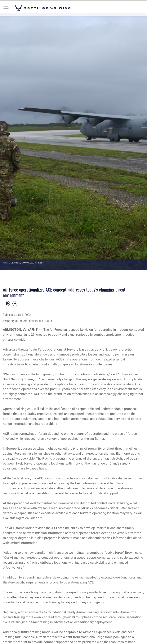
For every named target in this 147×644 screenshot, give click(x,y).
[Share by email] (15, 304)
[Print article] (7, 304)
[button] (6, 8)
